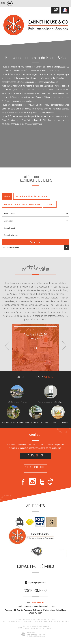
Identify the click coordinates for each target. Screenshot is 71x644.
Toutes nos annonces (51, 621)
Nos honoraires (28, 621)
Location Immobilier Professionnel (22, 204)
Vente (7, 196)
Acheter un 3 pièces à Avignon (36, 422)
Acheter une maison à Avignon (13, 422)
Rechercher (36, 242)
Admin (41, 621)
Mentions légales (17, 621)
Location (50, 204)
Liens (36, 621)
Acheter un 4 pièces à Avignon (58, 422)
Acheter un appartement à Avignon (51, 402)
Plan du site (6, 621)
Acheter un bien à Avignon (17, 402)
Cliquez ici (35, 456)
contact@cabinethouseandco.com (39, 606)
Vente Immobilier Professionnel (32, 196)
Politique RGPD (64, 621)
